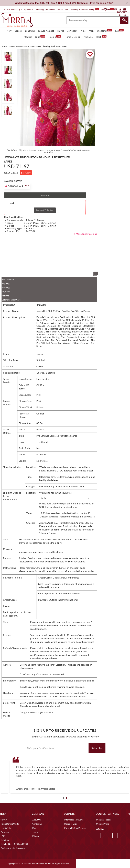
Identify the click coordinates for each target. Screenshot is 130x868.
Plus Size (88, 37)
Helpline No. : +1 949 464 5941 (14, 844)
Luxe (40, 37)
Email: (12, 203)
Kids (83, 31)
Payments (6, 292)
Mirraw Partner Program (75, 828)
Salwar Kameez (46, 31)
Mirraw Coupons (104, 820)
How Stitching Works (10, 824)
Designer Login (71, 824)
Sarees (18, 31)
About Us (36, 820)
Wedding (104, 30)
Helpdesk (5, 840)
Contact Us (37, 824)
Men (91, 31)
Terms (35, 832)
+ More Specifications (85, 234)
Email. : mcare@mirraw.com (13, 848)
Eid (119, 30)
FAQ (3, 836)
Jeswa (40, 354)
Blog (34, 828)
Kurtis (61, 31)
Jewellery (72, 31)
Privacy (36, 836)
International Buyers (73, 820)
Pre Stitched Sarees (47, 436)
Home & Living (72, 37)
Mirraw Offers (102, 824)
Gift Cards (108, 9)
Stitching (6, 288)
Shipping (6, 283)
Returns (5, 296)
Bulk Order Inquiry (87, 9)
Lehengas (30, 31)
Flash (101, 37)
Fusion (55, 37)
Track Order (50, 9)
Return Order (63, 9)
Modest (28, 37)
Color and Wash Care (11, 300)
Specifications (8, 279)
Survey (74, 9)
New (9, 31)
